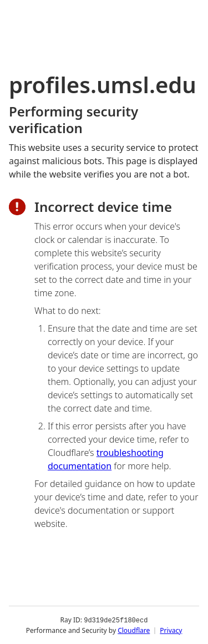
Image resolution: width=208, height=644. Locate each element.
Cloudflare (134, 630)
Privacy (171, 630)
